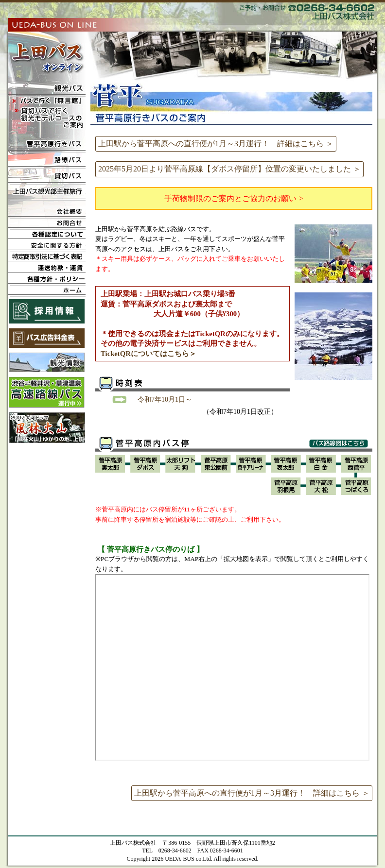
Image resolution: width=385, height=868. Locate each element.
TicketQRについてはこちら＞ (149, 354)
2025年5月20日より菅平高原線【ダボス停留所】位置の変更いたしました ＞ (229, 169)
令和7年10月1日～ (165, 400)
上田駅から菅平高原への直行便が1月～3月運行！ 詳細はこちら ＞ (216, 144)
